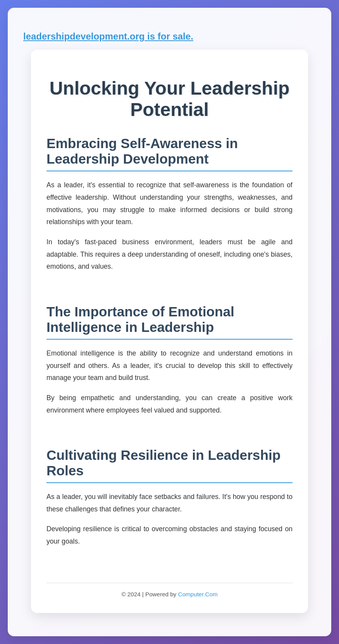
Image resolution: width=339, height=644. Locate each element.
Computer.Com (198, 594)
